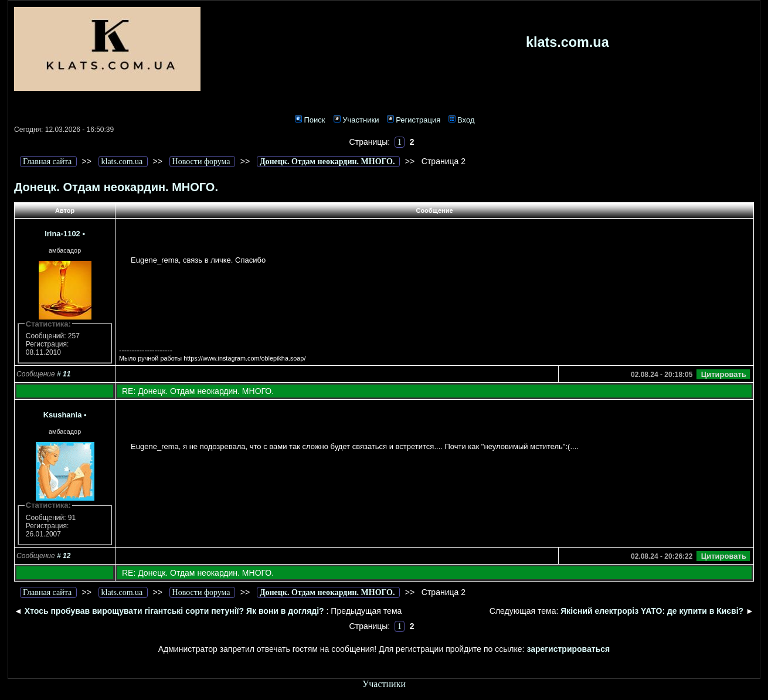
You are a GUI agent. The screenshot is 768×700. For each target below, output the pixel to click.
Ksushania (63, 415)
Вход (461, 120)
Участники (356, 120)
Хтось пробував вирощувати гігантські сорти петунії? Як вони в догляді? (174, 611)
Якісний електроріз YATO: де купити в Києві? (652, 611)
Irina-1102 (62, 234)
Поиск (310, 120)
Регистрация (414, 120)
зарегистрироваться (568, 649)
